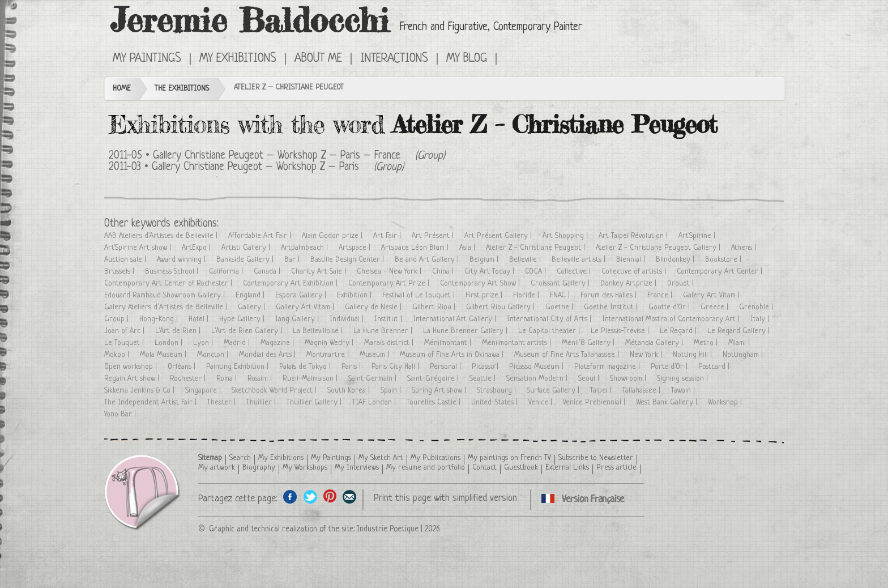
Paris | (352, 367)
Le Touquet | (125, 343)
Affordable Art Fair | (261, 236)
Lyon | (204, 343)
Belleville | (526, 260)
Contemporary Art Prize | (390, 284)
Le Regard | (679, 331)
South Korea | (350, 391)
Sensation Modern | (538, 379)
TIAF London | (375, 402)
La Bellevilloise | (319, 331)
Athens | (745, 248)
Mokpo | (118, 355)
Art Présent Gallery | (499, 236)
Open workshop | (132, 367)
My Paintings (147, 59)
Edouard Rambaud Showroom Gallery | (166, 295)
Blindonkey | (676, 260)
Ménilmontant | (449, 343)
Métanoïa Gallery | (655, 343)
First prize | (485, 295)
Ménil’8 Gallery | (589, 343)
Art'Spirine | (698, 236)
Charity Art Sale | (320, 272)
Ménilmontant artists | (518, 343)
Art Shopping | (566, 236)
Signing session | (684, 379)
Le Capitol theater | (550, 331)
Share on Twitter (310, 497)
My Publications (436, 458)
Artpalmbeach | (306, 248)
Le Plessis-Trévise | (621, 331)
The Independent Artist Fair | (151, 402)
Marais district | (390, 343)
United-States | (496, 402)
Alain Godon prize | (333, 236)
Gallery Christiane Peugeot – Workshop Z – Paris (255, 167)
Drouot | (682, 284)
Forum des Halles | (610, 295)
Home (122, 89)
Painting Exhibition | (238, 367)
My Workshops (305, 468)
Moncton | (214, 355)
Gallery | (253, 307)
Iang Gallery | (298, 319)
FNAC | (561, 295)
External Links (567, 468)
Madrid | (238, 343)
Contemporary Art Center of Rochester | (169, 284)
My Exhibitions (238, 59)
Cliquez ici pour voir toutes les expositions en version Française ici (513, 58)
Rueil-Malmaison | (311, 379)
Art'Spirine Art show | (139, 248)
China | (444, 272)
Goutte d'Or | (670, 307)
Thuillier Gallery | (315, 402)
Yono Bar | (121, 414)
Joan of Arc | (125, 331)
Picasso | (486, 367)
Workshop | (726, 402)
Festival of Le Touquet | (420, 295)
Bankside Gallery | (246, 260)
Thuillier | (262, 402)
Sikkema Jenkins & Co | (140, 391)
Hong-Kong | (160, 319)
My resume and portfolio (426, 468)
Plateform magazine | (608, 367)
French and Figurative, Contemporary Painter (491, 27)
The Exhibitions (182, 89)
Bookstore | (724, 260)
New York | (647, 355)
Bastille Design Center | (348, 260)
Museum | (375, 355)
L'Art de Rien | (179, 331)
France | (661, 295)
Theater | (223, 402)
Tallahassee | (642, 391)
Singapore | (204, 391)
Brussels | (120, 272)
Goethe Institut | (612, 307)
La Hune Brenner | (384, 331)
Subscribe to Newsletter (596, 458)
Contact (484, 468)
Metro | (707, 343)
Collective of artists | (635, 272)
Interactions (394, 59)
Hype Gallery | (243, 319)
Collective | (575, 272)
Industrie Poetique (388, 529)
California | (227, 272)
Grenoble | (757, 307)
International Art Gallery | (456, 319)
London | (170, 343)
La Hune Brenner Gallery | (466, 331)
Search (240, 458)
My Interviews (357, 468)
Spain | (392, 391)
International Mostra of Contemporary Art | (672, 319)
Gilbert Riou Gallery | (501, 307)
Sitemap (210, 458)
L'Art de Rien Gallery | (248, 331)
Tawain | (684, 391)
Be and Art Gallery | (428, 260)
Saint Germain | (373, 379)
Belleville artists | (580, 260)
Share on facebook (290, 497)
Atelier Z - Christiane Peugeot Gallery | (659, 248)
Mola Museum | (164, 355)
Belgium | (485, 260)
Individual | (348, 319)
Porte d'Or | (670, 367)
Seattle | (484, 379)
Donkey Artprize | (629, 284)
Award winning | (182, 260)
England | (251, 295)
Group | (118, 319)
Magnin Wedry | (330, 343)
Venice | (541, 402)
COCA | (537, 272)
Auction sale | (126, 260)
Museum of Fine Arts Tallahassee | (568, 355)
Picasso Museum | (537, 367)
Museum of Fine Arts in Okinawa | (453, 355)
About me (318, 59)
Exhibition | (355, 295)
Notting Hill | (693, 355)
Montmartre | (329, 355)
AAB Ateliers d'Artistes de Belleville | (162, 236)
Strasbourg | (498, 391)
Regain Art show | (133, 379)
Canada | (268, 272)
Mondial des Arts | (268, 355)
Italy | (761, 319)
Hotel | (200, 319)
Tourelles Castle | (435, 402)
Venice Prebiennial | (595, 402)
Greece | (716, 307)
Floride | (527, 295)
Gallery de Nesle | (374, 307)
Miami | (740, 343)
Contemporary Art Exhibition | (291, 284)
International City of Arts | (550, 319)
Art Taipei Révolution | (634, 236)
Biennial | (632, 260)
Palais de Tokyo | (306, 367)
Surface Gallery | (554, 391)
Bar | (293, 260)
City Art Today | (490, 272)
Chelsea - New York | (390, 272)
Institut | (389, 319)
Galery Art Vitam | (712, 295)
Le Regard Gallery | (740, 331)
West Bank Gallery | (668, 402)
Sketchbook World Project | (275, 391)
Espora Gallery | (302, 295)
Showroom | (629, 379)
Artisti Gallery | (247, 248)
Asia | (468, 248)
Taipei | (602, 391)
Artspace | (356, 248)
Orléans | (183, 367)
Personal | (447, 367)
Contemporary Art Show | (481, 284)
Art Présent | (434, 236)
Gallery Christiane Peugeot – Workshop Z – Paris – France (277, 156)
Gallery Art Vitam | (306, 307)
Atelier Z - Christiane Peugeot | (537, 248)
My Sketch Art (381, 458)
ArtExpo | (197, 248)
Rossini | (261, 379)
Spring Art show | (440, 391)
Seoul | (590, 379)
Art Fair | (388, 236)
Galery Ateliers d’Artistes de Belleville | (167, 307)
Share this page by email (350, 497)
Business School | (173, 272)
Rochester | (189, 379)
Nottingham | (744, 355)
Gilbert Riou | (435, 307)
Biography (259, 468)
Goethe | (560, 307)
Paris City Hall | (396, 367)
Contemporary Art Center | (721, 272)
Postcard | (715, 367)
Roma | (228, 379)
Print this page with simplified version (445, 498)
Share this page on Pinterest (330, 497)
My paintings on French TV (509, 458)
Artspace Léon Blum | (416, 248)
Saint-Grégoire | (434, 379)
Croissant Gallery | (561, 284)
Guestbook (521, 468)
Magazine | (278, 343)
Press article (616, 468)
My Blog (467, 59)
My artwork (217, 468)
